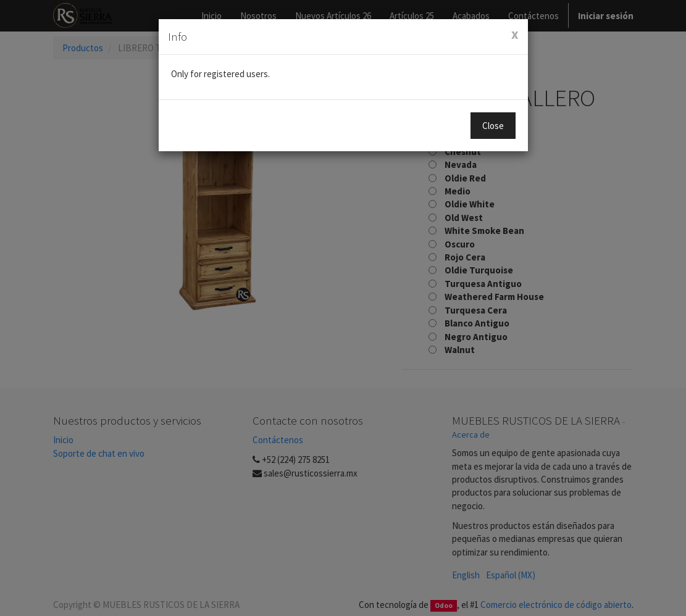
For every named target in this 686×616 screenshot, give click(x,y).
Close (493, 126)
